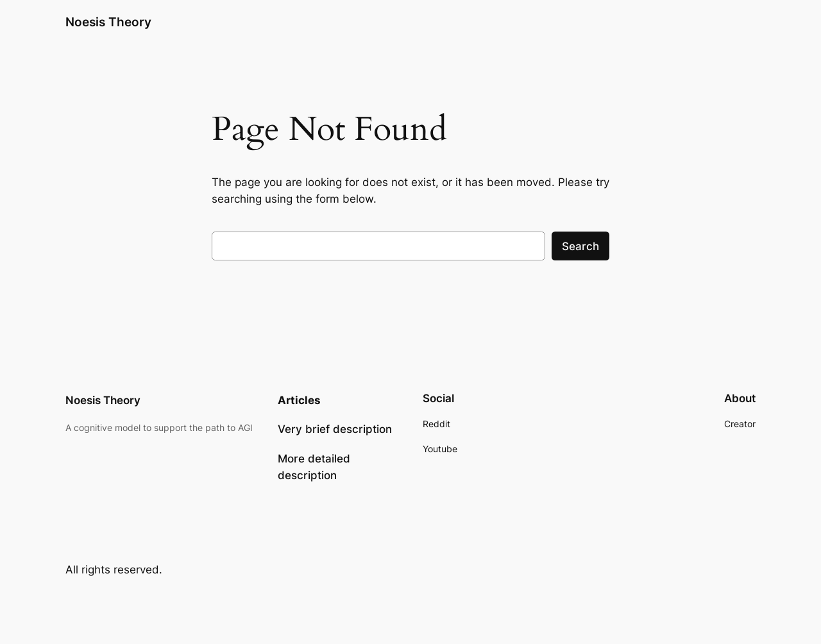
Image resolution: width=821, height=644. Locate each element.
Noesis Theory (108, 22)
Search (580, 246)
